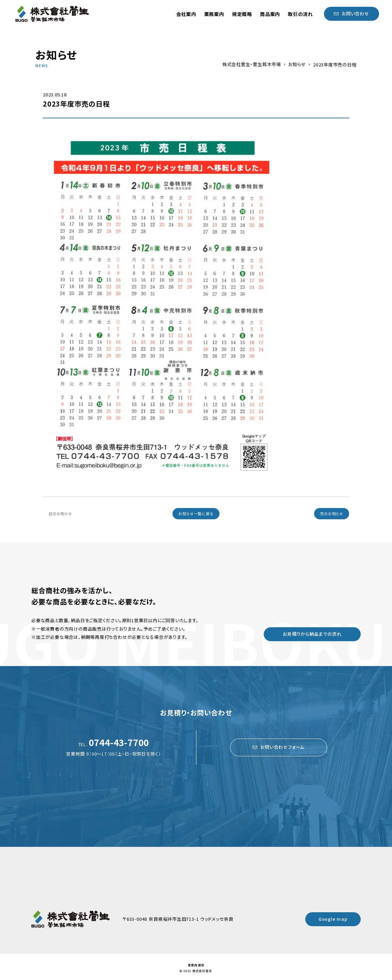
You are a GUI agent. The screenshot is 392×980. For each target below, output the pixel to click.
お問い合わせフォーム (282, 747)
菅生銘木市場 (52, 14)
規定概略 (242, 14)
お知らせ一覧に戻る (196, 513)
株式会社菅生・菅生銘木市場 (252, 64)
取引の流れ (300, 14)
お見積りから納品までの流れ (312, 634)
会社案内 (186, 14)
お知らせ (297, 64)
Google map (333, 919)
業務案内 (214, 14)
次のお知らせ (332, 513)
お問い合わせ (355, 13)
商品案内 (270, 14)
